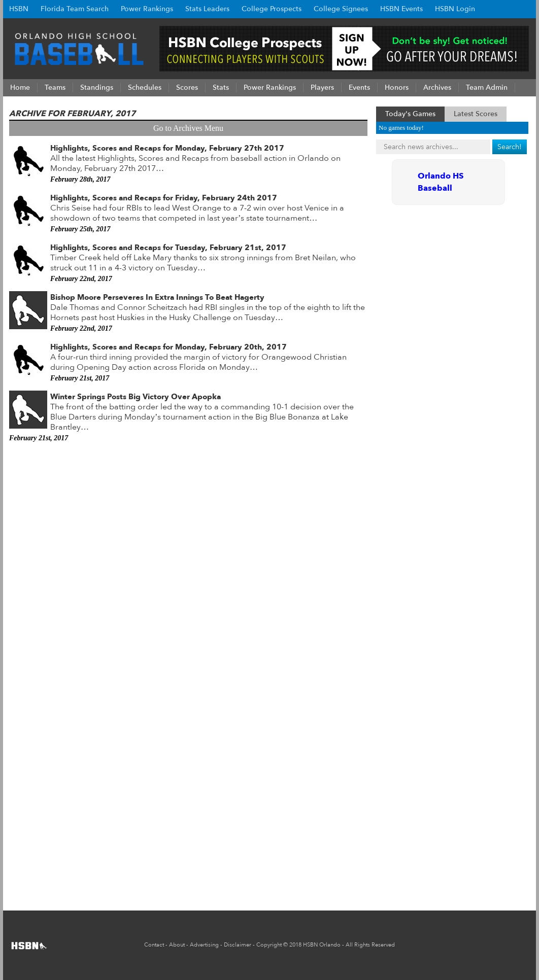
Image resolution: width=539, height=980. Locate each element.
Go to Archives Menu (188, 128)
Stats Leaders (207, 9)
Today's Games (410, 114)
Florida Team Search (75, 9)
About (177, 945)
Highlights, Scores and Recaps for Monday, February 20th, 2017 (169, 347)
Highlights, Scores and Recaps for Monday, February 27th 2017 (167, 148)
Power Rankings (147, 9)
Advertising (204, 945)
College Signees (341, 9)
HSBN (19, 9)
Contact (154, 945)
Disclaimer (238, 945)
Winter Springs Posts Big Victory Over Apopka (136, 397)
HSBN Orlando (322, 945)
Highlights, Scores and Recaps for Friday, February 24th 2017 (164, 198)
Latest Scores (476, 114)
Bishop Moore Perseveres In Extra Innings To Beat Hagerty (157, 297)
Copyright (269, 945)
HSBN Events (401, 9)
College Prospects (272, 9)
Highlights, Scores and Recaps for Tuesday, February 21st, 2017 (168, 248)
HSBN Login (455, 9)
